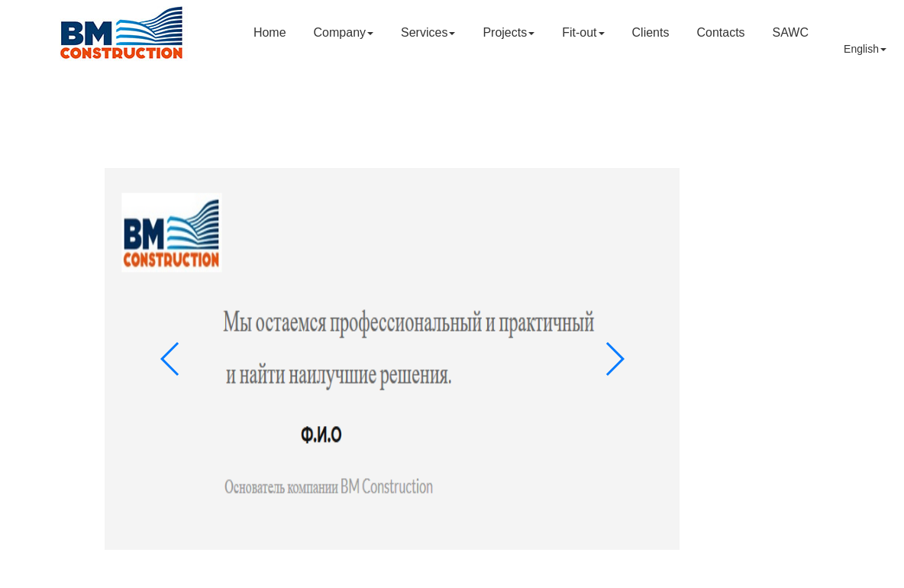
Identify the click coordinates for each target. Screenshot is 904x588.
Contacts (720, 32)
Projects (508, 32)
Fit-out (583, 32)
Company (344, 32)
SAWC (791, 32)
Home (270, 32)
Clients (651, 32)
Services (428, 32)
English (865, 49)
